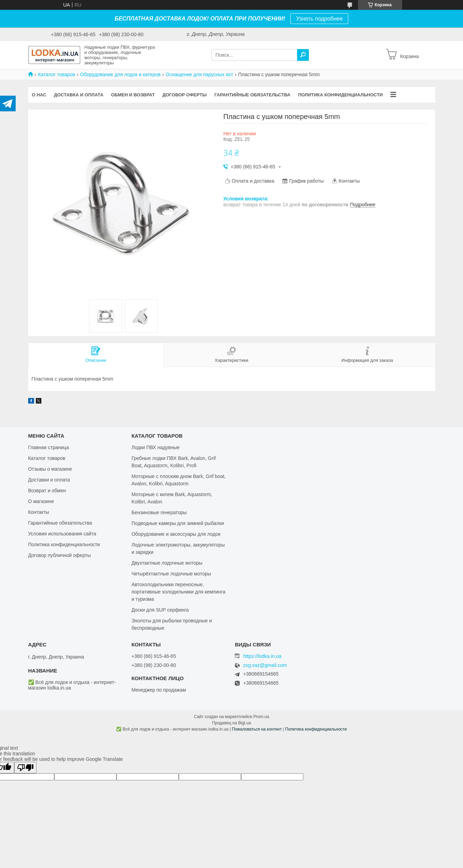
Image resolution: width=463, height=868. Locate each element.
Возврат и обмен (47, 491)
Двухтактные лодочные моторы (167, 563)
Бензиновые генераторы (159, 512)
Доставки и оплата (49, 480)
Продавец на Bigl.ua (232, 723)
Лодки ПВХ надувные (155, 447)
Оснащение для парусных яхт (199, 74)
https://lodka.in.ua (262, 656)
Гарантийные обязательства (252, 95)
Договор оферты (185, 95)
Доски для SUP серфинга (160, 610)
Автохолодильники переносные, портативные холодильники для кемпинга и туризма (178, 592)
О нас (39, 95)
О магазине (41, 501)
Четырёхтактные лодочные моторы (171, 574)
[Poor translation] (25, 768)
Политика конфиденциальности (341, 95)
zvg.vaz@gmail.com (265, 665)
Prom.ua (261, 717)
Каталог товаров (57, 74)
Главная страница (49, 447)
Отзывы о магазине (50, 469)
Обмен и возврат (133, 95)
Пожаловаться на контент (257, 729)
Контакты (39, 512)
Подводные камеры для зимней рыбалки (178, 523)
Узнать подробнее (319, 19)
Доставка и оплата (79, 95)
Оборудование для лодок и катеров (120, 74)
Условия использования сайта (62, 534)
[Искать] (303, 55)
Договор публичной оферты (59, 555)
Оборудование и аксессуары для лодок (176, 534)
